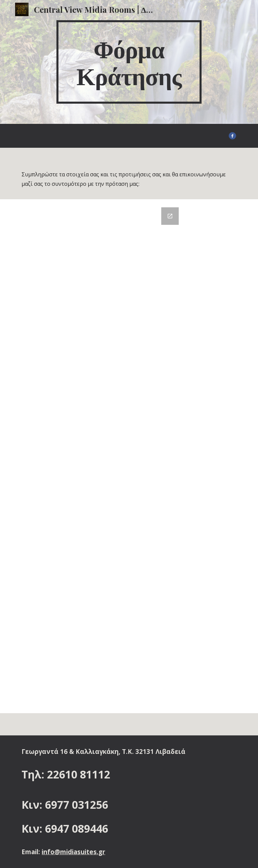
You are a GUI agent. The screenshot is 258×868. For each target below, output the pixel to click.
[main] (129, 62)
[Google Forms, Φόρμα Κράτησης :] (129, 456)
